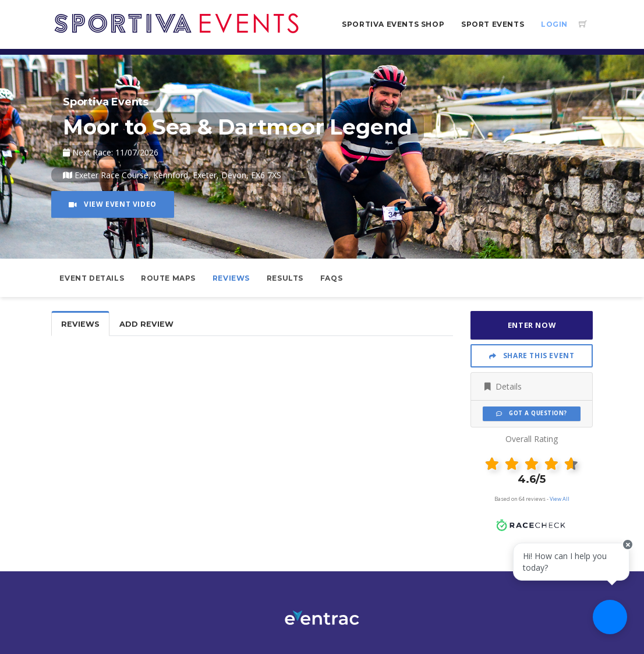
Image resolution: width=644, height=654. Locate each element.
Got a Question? (531, 413)
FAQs (331, 278)
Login (554, 24)
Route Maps (168, 278)
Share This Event (532, 356)
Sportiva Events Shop (393, 24)
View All (560, 499)
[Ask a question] (609, 619)
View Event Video (113, 204)
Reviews (231, 278)
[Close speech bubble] (625, 554)
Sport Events (493, 24)
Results (285, 278)
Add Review (146, 324)
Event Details (92, 278)
